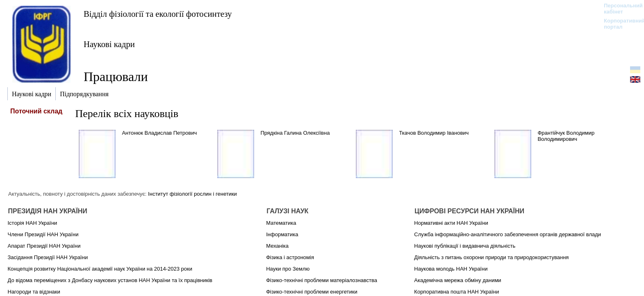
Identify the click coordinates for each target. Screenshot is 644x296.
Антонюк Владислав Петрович (159, 133)
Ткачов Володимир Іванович (434, 133)
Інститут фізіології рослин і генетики (192, 194)
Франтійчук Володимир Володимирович (566, 136)
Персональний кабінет (619, 9)
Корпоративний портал (619, 24)
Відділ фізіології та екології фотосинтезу (158, 14)
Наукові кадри (109, 44)
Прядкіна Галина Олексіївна (295, 133)
